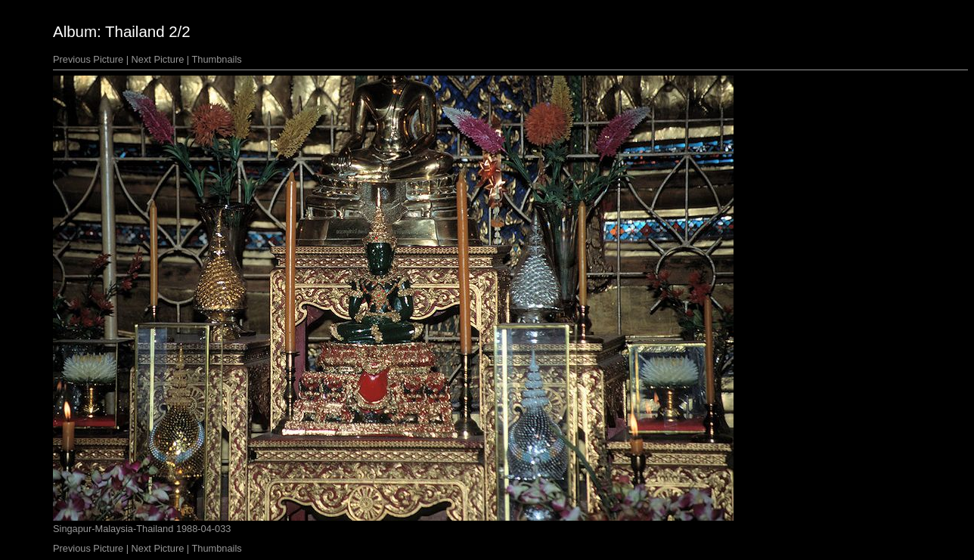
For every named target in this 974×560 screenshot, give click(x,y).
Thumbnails (217, 59)
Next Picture (158, 59)
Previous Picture (88, 59)
